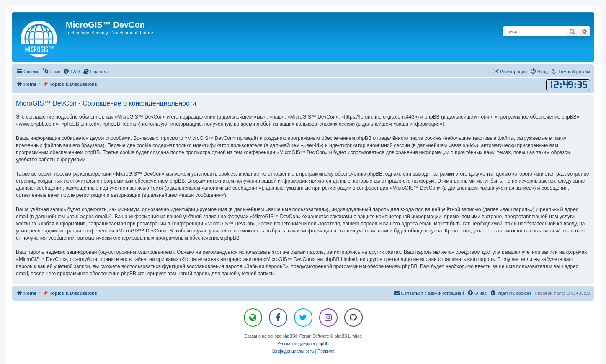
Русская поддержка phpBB (303, 344)
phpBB (289, 336)
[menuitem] (71, 72)
